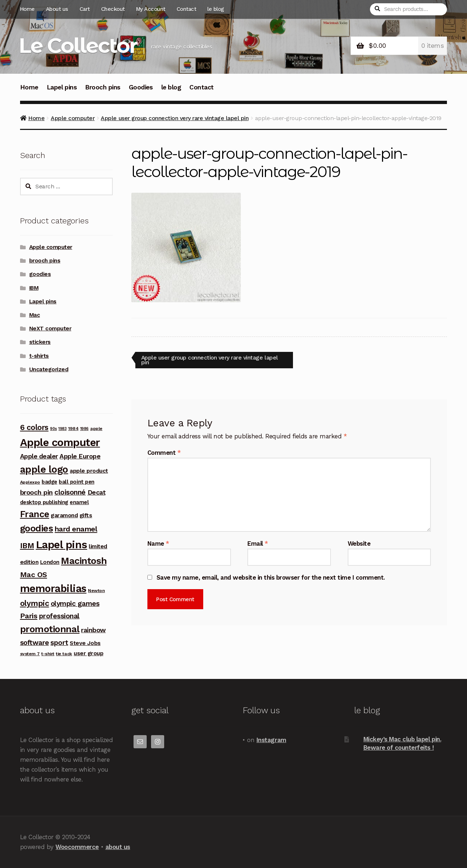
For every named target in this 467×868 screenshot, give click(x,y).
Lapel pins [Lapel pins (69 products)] (61, 545)
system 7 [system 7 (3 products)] (30, 654)
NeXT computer (50, 329)
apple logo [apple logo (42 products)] (44, 469)
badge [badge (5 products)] (49, 482)
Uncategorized (49, 369)
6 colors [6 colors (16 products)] (34, 427)
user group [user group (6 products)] (88, 653)
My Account (151, 9)
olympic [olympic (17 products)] (35, 603)
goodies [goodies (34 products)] (37, 528)
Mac (35, 315)
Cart (85, 9)
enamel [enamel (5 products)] (79, 502)
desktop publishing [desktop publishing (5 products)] (44, 502)
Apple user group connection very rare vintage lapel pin (175, 118)
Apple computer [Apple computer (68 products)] (60, 442)
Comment (164, 453)
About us (57, 9)
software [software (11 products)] (34, 643)
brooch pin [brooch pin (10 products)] (36, 492)
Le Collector (78, 45)
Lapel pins (62, 87)
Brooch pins (103, 87)
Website (359, 544)
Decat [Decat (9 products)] (97, 492)
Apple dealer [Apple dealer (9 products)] (39, 456)
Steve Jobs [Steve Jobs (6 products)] (85, 643)
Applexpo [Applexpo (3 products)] (30, 482)
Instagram (271, 740)
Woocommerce (77, 847)
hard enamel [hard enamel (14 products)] (76, 529)
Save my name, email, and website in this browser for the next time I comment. (271, 577)
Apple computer (73, 118)
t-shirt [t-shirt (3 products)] (48, 654)
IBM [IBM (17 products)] (27, 546)
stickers (40, 342)
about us (118, 847)
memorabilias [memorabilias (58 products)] (53, 589)
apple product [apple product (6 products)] (89, 471)
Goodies (141, 87)
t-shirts (39, 356)
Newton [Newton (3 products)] (96, 591)
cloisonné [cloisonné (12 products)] (70, 492)
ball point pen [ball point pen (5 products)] (76, 482)
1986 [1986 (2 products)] (84, 429)
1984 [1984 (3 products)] (73, 429)
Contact (186, 9)
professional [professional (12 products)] (59, 616)
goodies (40, 274)
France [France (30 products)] (35, 514)
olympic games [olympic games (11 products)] (75, 604)
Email (258, 544)
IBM (34, 288)
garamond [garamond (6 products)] (64, 515)
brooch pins (45, 261)
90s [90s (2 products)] (53, 429)
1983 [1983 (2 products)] (62, 429)
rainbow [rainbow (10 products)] (93, 630)
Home (27, 9)
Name (158, 544)
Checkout (113, 9)
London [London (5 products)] (50, 562)
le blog (216, 9)
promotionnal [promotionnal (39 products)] (50, 629)
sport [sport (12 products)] (59, 643)
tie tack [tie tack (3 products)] (64, 654)
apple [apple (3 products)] (96, 429)
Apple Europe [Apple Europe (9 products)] (80, 456)
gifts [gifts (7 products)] (86, 515)
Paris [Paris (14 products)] (29, 616)
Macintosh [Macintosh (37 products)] (84, 561)
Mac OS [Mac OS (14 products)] (34, 575)
